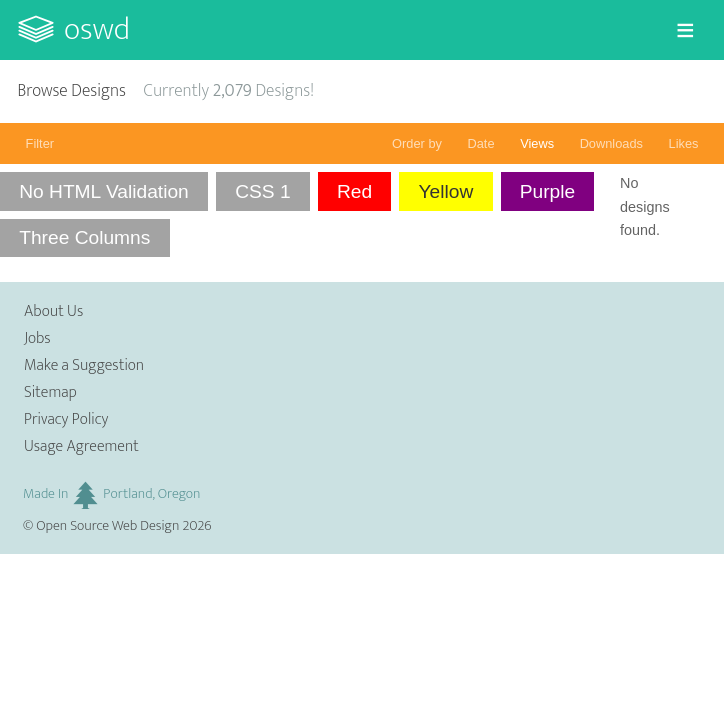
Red (354, 191)
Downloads (611, 143)
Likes (684, 143)
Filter (40, 143)
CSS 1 (262, 191)
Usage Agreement (81, 446)
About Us (53, 311)
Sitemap (50, 392)
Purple (547, 191)
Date (481, 143)
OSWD (97, 29)
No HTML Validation (104, 191)
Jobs (37, 338)
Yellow (446, 191)
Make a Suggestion (84, 365)
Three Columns (84, 237)
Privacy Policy (66, 419)
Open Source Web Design (107, 526)
